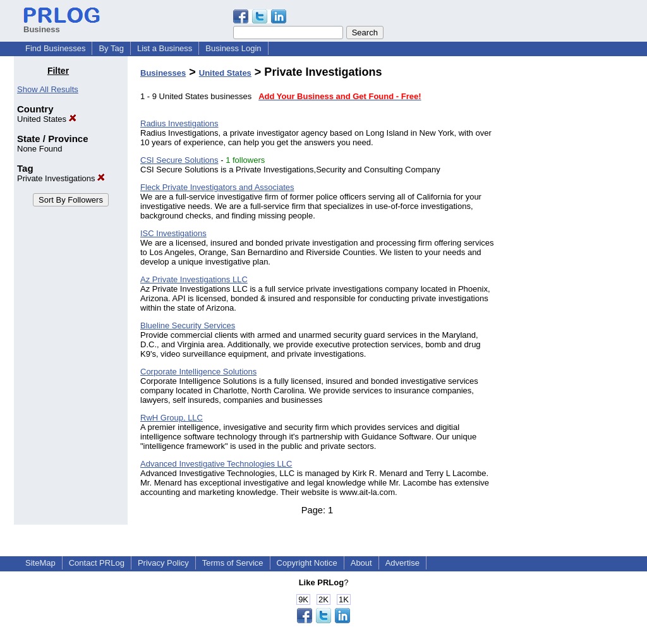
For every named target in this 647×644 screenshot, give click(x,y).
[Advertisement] (569, 255)
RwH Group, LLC (172, 418)
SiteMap (40, 563)
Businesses (163, 73)
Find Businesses (55, 48)
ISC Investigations (173, 233)
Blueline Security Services (188, 325)
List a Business (165, 48)
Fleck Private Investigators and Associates (217, 187)
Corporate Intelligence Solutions (198, 372)
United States (47, 119)
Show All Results (48, 89)
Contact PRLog (97, 563)
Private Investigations (61, 178)
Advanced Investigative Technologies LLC (216, 464)
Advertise (402, 563)
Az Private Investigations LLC (194, 279)
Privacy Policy (163, 563)
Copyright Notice (307, 563)
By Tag (111, 48)
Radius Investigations (179, 123)
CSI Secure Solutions (179, 160)
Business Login (233, 48)
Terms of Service (233, 563)
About (361, 563)
